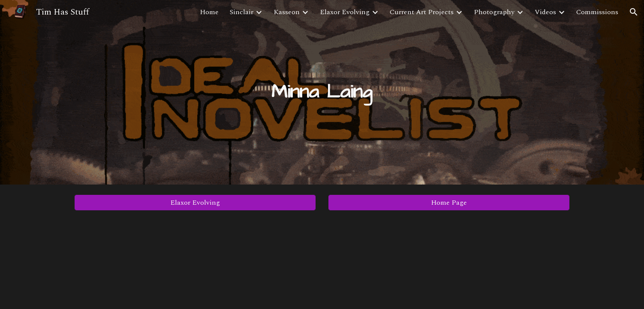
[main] (322, 92)
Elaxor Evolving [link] (345, 12)
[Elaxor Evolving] (195, 203)
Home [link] (209, 12)
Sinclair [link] (242, 12)
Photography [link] (494, 12)
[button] (634, 12)
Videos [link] (545, 12)
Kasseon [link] (287, 12)
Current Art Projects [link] (422, 12)
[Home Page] (449, 203)
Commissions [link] (597, 12)
